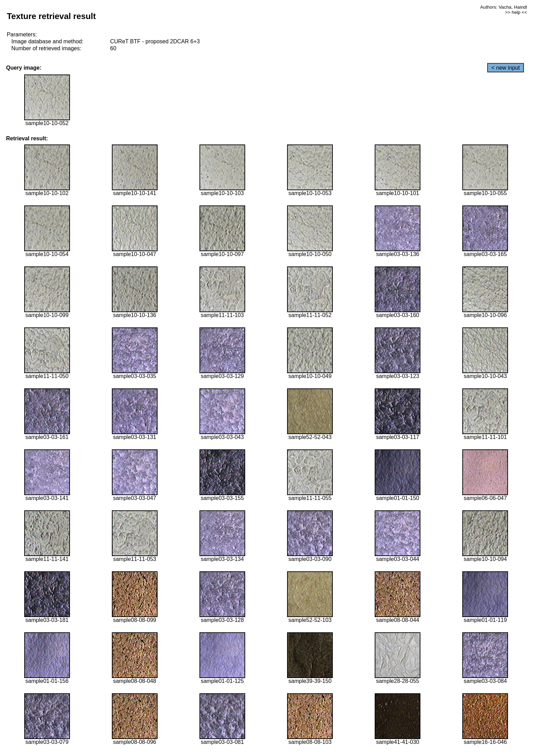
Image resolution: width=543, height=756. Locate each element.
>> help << (516, 12)
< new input (506, 68)
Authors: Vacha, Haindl (504, 7)
